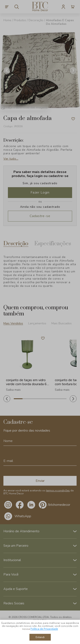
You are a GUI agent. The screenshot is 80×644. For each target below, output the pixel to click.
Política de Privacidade (44, 629)
